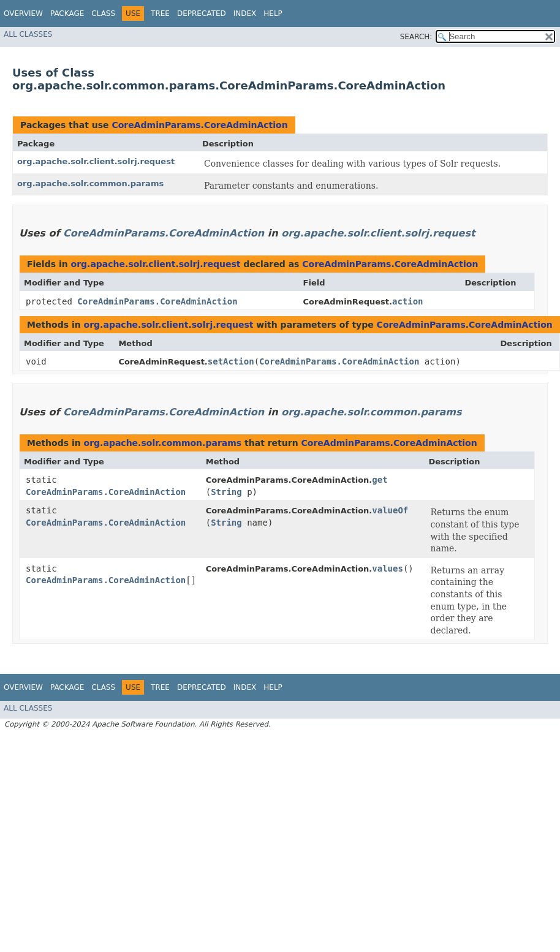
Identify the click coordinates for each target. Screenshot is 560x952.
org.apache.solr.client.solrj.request (96, 161)
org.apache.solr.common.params (90, 183)
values (388, 569)
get (380, 480)
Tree (160, 13)
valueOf (390, 510)
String (226, 492)
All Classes (28, 34)
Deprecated (202, 13)
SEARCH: (416, 37)
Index (245, 13)
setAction (231, 361)
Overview (23, 13)
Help (273, 13)
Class (103, 13)
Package (67, 13)
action (408, 301)
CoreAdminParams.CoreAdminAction (199, 125)
